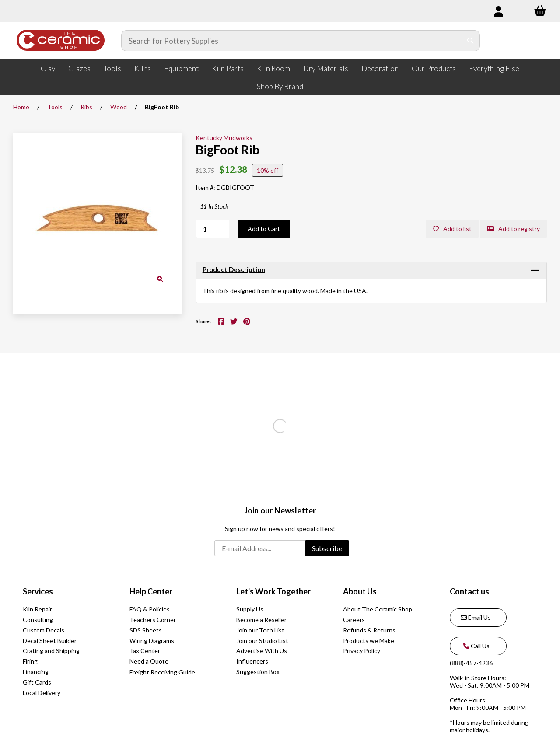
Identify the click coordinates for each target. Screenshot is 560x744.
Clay (48, 68)
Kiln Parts (228, 68)
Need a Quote (149, 661)
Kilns (143, 68)
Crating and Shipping (51, 651)
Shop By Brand (280, 86)
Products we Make (369, 641)
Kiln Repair (37, 609)
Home (21, 107)
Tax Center (145, 651)
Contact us (469, 591)
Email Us (476, 617)
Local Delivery (42, 693)
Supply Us (250, 609)
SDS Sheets (146, 630)
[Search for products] (292, 41)
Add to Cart (264, 229)
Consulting (38, 620)
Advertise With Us (262, 651)
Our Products (434, 68)
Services (38, 591)
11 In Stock (214, 206)
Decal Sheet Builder (50, 641)
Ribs (86, 107)
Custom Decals (44, 630)
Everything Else (494, 68)
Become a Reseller (261, 620)
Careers (354, 620)
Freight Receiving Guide (162, 672)
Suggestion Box (258, 672)
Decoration (380, 68)
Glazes (79, 68)
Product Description (234, 269)
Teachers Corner (153, 620)
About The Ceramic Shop (378, 609)
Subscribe (327, 548)
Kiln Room (273, 68)
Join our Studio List (262, 641)
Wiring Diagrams (152, 641)
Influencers (252, 661)
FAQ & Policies (150, 609)
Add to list (452, 229)
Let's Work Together (273, 591)
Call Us (475, 646)
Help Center (151, 591)
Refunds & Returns (369, 630)
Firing (30, 661)
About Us (360, 591)
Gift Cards (37, 682)
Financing (36, 672)
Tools (112, 68)
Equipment (181, 68)
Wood (119, 107)
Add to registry (513, 229)
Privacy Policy (362, 651)
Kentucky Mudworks (224, 138)
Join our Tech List (260, 630)
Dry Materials (326, 68)
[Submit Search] (471, 41)
